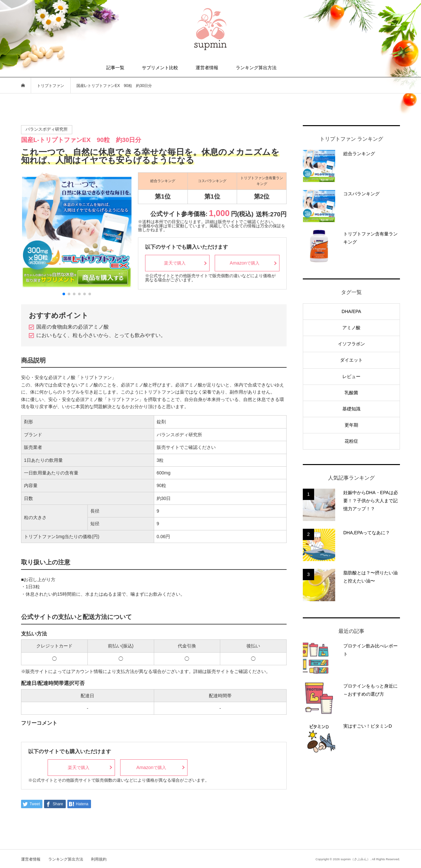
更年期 (351, 425)
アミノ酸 (351, 328)
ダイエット (351, 360)
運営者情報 (207, 68)
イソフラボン (351, 344)
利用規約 (99, 859)
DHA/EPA (351, 311)
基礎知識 (351, 409)
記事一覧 (115, 68)
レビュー (351, 376)
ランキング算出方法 (256, 68)
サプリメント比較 (160, 68)
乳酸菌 (351, 393)
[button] (64, 294)
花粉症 (351, 441)
